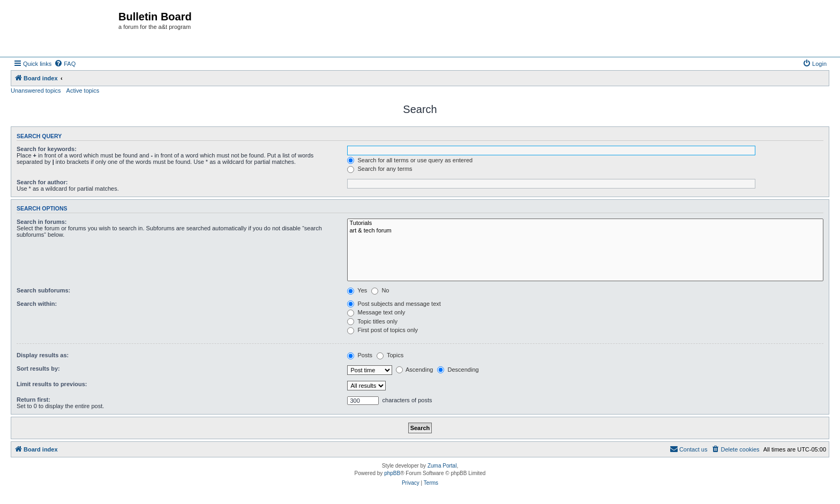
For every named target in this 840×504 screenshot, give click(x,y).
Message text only (376, 312)
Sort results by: (38, 368)
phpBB (392, 473)
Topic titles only (372, 321)
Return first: (33, 400)
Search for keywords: (47, 149)
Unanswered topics (36, 91)
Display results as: (43, 355)
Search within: (37, 304)
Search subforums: (43, 290)
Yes (357, 290)
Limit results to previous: (52, 384)
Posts (360, 355)
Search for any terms (380, 169)
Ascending (415, 370)
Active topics (83, 91)
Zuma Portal (442, 466)
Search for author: (42, 182)
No (380, 290)
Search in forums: (42, 222)
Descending (458, 370)
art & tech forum (585, 231)
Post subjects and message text (394, 304)
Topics (390, 355)
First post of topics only (382, 330)
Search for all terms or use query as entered (410, 160)
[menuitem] (65, 64)
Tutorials (585, 223)
